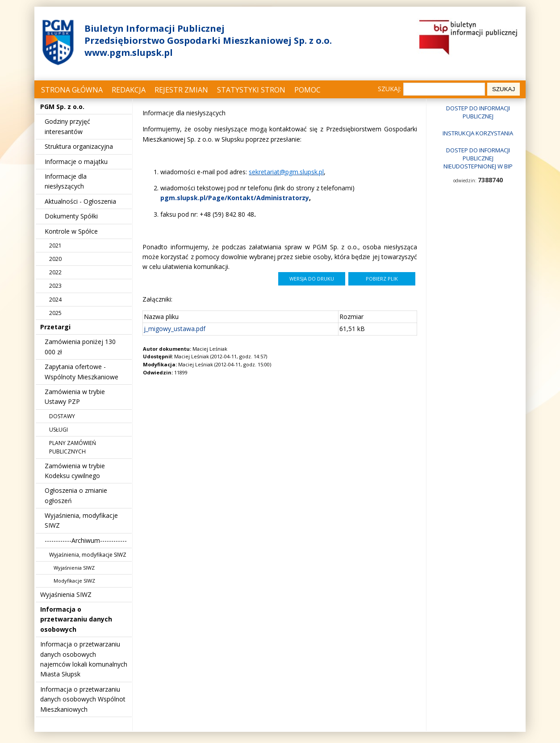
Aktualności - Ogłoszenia (80, 201)
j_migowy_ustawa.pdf (175, 329)
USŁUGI (59, 430)
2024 (55, 300)
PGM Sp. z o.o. (62, 107)
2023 (55, 286)
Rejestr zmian (181, 90)
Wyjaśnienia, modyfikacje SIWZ (88, 555)
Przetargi (55, 327)
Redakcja (129, 90)
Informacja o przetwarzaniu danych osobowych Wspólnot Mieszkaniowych (83, 699)
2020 (55, 259)
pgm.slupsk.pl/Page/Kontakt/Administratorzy (235, 198)
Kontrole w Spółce (71, 231)
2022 (55, 272)
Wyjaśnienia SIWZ (74, 568)
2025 (55, 313)
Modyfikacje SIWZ (74, 581)
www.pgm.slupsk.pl (129, 52)
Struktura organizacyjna (79, 146)
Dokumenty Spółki (71, 216)
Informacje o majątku (76, 162)
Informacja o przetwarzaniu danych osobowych (76, 619)
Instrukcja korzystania (478, 133)
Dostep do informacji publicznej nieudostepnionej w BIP (478, 158)
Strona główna (72, 90)
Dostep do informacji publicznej (478, 112)
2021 (55, 246)
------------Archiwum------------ (86, 540)
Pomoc (307, 90)
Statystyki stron (251, 90)
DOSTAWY (62, 416)
